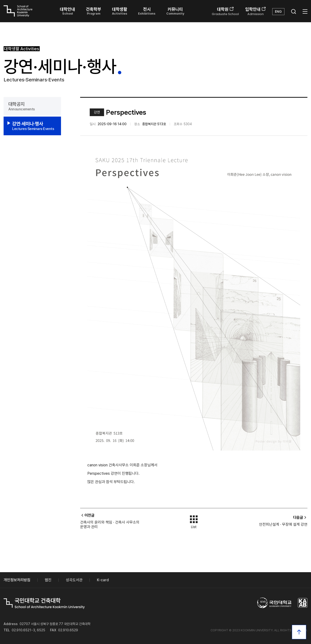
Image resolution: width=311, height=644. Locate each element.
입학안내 (255, 12)
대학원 (225, 12)
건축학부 (94, 11)
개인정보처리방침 (17, 580)
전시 (147, 11)
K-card (103, 580)
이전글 (87, 515)
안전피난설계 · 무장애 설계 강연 (283, 524)
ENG (278, 11)
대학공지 (32, 106)
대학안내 (67, 11)
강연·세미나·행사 (34, 126)
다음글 (300, 517)
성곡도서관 (74, 580)
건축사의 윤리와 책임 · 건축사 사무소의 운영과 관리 (110, 525)
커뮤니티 (175, 11)
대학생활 (120, 11)
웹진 (48, 580)
